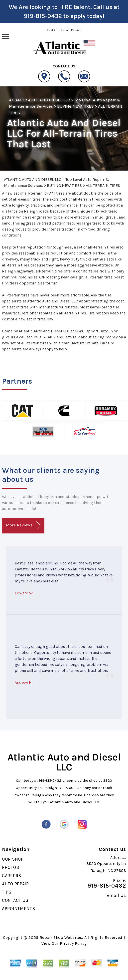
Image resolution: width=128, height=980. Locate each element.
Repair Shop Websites (61, 937)
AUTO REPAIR (15, 884)
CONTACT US (15, 900)
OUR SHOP (13, 859)
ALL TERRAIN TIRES (103, 185)
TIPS (7, 892)
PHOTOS (10, 867)
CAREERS (12, 876)
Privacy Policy (73, 943)
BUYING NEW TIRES (76, 106)
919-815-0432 (43, 16)
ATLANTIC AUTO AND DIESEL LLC (39, 100)
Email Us (116, 895)
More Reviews (23, 525)
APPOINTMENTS (19, 909)
